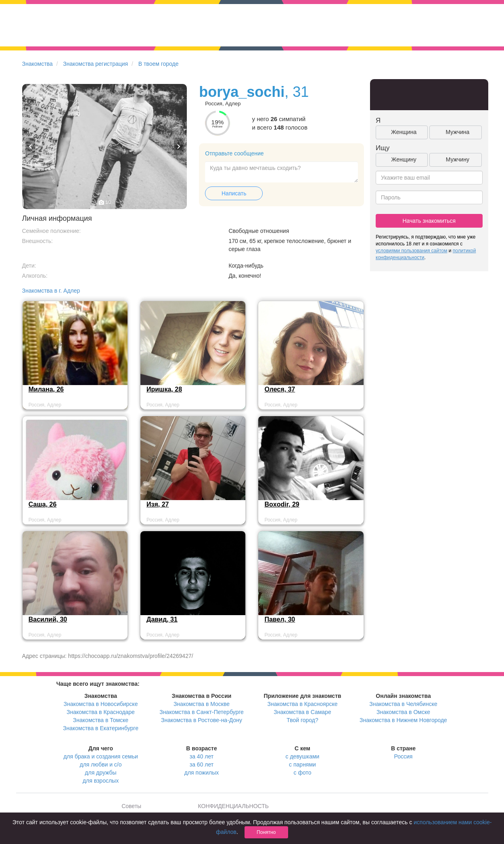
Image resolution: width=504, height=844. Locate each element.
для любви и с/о (100, 764)
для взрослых (101, 781)
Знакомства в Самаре (302, 712)
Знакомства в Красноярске (302, 704)
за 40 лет (202, 756)
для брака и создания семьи (101, 756)
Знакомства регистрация (95, 64)
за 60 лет (202, 764)
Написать (234, 193)
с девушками (303, 756)
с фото (303, 773)
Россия (404, 756)
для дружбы (100, 773)
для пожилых (202, 773)
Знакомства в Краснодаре (101, 712)
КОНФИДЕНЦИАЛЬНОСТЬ (233, 806)
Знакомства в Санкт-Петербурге (202, 712)
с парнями (302, 764)
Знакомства (38, 64)
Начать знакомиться (429, 221)
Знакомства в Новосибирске (101, 704)
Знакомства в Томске (101, 720)
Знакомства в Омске (403, 712)
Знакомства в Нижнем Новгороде (403, 720)
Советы (131, 806)
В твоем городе (159, 64)
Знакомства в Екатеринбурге (101, 728)
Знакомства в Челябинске (403, 704)
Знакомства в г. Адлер (51, 291)
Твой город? (302, 720)
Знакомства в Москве (202, 704)
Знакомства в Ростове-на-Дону (202, 720)
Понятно (266, 832)
